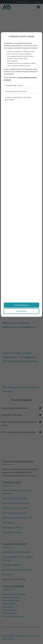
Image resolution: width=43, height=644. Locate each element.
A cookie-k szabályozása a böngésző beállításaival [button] (18, 99)
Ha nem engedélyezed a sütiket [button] (16, 92)
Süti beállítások (21, 311)
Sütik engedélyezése (21, 305)
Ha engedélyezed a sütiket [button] (14, 86)
